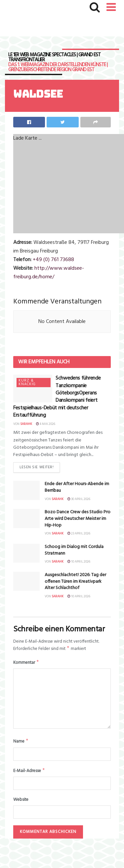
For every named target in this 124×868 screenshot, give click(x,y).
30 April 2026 (79, 499)
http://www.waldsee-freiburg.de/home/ (49, 273)
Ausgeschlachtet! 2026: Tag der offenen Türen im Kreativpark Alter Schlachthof (75, 581)
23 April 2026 (79, 533)
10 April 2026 (79, 562)
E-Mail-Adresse (29, 773)
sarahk (26, 424)
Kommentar (26, 664)
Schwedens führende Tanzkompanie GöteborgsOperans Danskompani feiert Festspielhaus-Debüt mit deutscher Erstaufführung (57, 397)
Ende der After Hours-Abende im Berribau (77, 487)
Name (21, 743)
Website (21, 802)
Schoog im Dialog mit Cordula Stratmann (74, 550)
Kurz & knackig (27, 383)
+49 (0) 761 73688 (53, 260)
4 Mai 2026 (46, 424)
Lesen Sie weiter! (37, 467)
